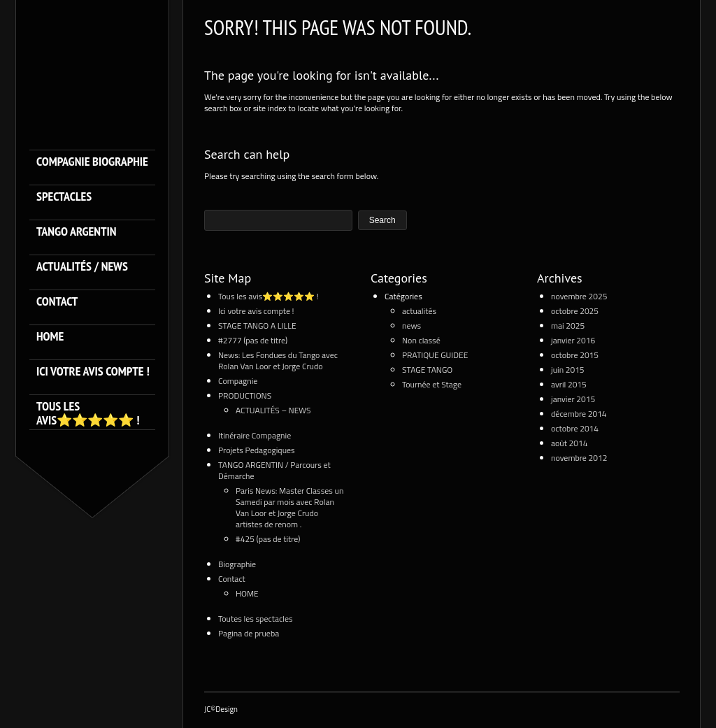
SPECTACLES (64, 197)
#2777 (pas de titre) (253, 340)
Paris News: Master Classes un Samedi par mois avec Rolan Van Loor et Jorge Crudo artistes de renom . (289, 507)
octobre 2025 (575, 311)
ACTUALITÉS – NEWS (273, 410)
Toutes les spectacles (256, 619)
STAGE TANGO (427, 370)
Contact (57, 302)
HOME (50, 337)
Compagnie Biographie (92, 162)
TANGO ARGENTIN (77, 232)
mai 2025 (568, 326)
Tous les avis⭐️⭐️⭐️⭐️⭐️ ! (88, 413)
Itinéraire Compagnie (255, 435)
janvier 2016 (573, 340)
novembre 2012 (579, 458)
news (411, 326)
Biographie (237, 564)
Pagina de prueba (249, 633)
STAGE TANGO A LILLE (257, 326)
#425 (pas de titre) (268, 539)
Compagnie (238, 381)
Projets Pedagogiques (257, 450)
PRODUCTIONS (245, 395)
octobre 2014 (575, 428)
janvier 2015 (573, 399)
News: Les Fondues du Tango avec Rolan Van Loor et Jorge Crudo (278, 361)
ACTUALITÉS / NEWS (82, 267)
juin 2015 (568, 370)
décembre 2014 (579, 414)
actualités (419, 311)
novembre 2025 (579, 296)
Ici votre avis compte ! (93, 372)
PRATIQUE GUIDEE (435, 355)
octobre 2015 (575, 355)
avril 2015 (569, 384)
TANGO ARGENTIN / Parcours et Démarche (274, 470)
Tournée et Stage (432, 384)
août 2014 (569, 443)
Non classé (421, 340)
